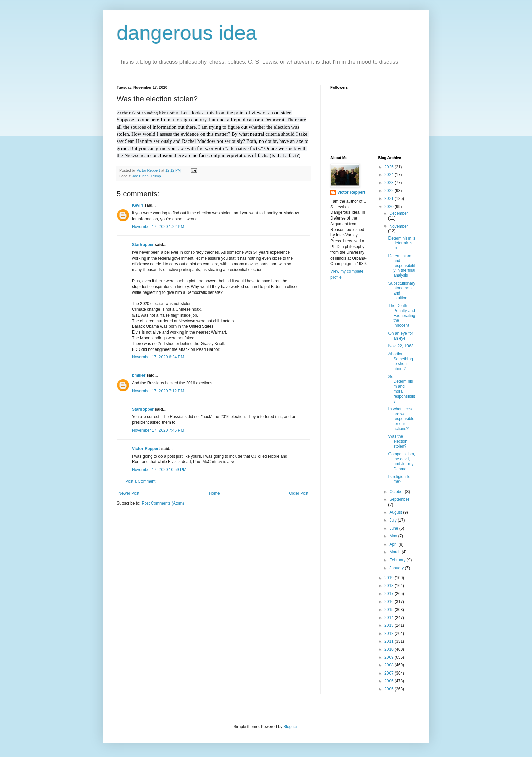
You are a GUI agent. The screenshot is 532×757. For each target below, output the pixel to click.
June (394, 528)
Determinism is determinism (402, 243)
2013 (389, 625)
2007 (389, 673)
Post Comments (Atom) (163, 503)
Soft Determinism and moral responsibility (401, 389)
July (393, 520)
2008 (389, 665)
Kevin (138, 205)
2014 (389, 618)
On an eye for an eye (401, 336)
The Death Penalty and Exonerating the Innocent (402, 316)
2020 (389, 207)
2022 (389, 191)
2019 (389, 578)
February (398, 560)
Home (214, 493)
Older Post (299, 493)
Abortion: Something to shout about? (400, 361)
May (394, 536)
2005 (389, 689)
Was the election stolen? (398, 441)
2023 (389, 183)
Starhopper (143, 245)
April (394, 544)
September (399, 499)
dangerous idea (187, 33)
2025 (389, 167)
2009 (389, 657)
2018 (389, 586)
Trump (156, 176)
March (395, 552)
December (398, 213)
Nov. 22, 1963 (401, 346)
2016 (389, 602)
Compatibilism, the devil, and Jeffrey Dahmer (402, 461)
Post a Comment (140, 481)
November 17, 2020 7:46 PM (158, 430)
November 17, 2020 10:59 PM (159, 470)
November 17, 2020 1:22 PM (158, 227)
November (398, 226)
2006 (389, 681)
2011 (389, 641)
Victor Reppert (146, 449)
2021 (389, 198)
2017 (389, 594)
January (397, 568)
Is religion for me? (400, 479)
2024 (389, 175)
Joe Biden (140, 176)
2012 (389, 633)
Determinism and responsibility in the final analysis (402, 266)
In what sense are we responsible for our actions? (401, 419)
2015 (389, 610)
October (397, 492)
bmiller (139, 375)
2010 (389, 649)
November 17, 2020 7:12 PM (158, 391)
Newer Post (129, 493)
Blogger (290, 727)
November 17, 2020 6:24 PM (158, 357)
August (396, 512)
